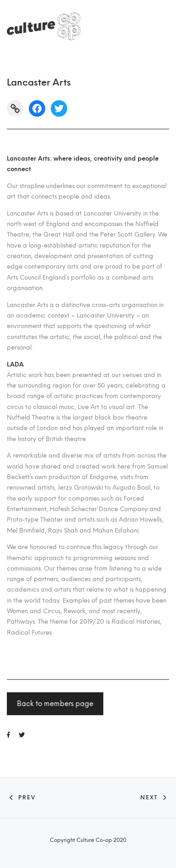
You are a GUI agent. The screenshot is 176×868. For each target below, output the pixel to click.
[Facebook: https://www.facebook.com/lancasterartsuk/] (37, 108)
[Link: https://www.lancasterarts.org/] (15, 108)
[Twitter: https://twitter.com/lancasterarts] (59, 108)
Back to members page (55, 704)
